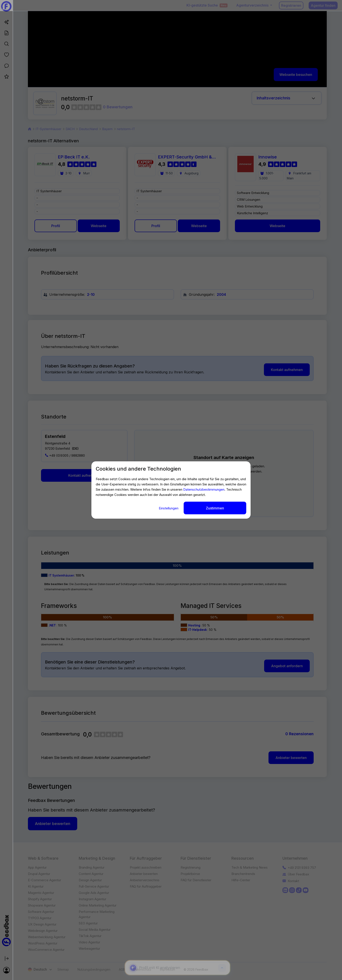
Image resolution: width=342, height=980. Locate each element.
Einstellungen (169, 508)
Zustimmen (215, 508)
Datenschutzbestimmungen (204, 489)
